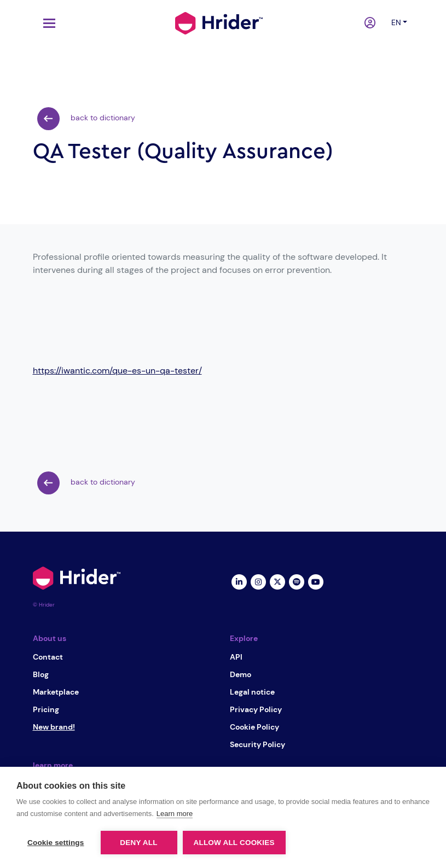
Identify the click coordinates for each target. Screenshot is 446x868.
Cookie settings (56, 843)
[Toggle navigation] (47, 23)
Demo (241, 674)
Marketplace (56, 692)
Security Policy (257, 744)
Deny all (138, 843)
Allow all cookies (234, 843)
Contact (48, 657)
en (396, 22)
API (236, 657)
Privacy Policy (256, 709)
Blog (41, 674)
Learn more (175, 814)
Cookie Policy (254, 727)
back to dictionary (86, 119)
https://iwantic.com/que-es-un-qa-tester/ (117, 371)
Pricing (46, 709)
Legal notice (252, 692)
